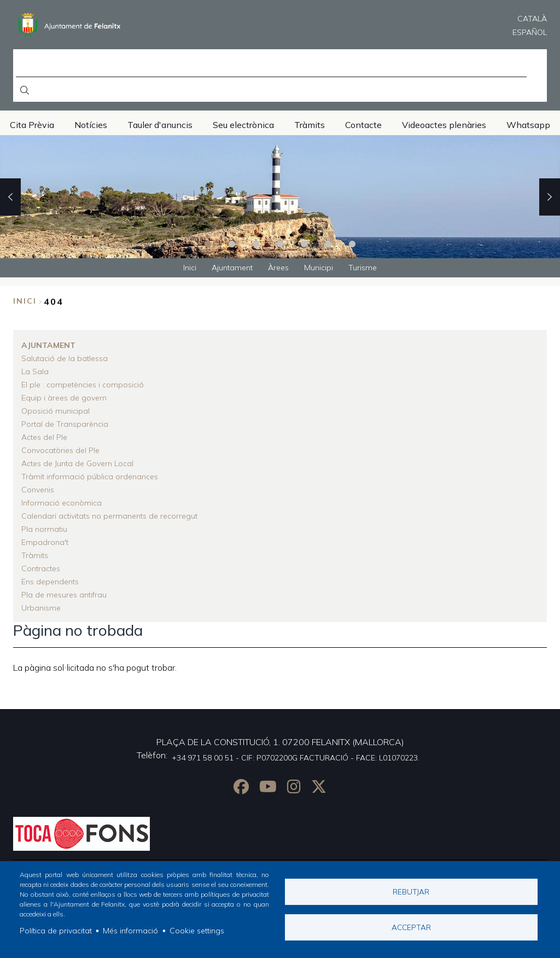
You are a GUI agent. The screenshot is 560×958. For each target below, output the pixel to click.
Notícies (91, 125)
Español (530, 32)
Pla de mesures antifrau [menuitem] (64, 595)
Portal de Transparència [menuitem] (65, 424)
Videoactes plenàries (444, 125)
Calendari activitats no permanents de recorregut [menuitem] (109, 516)
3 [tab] (256, 244)
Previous (10, 197)
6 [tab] (328, 244)
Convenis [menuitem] (38, 490)
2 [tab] (232, 244)
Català (532, 19)
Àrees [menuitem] (278, 268)
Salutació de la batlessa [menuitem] (65, 358)
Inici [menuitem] (190, 268)
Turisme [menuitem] (363, 268)
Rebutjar (411, 892)
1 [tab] (208, 244)
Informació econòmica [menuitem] (62, 503)
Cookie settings (197, 931)
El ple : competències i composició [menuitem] (83, 385)
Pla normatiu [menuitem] (44, 529)
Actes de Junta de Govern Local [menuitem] (77, 463)
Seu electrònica (243, 125)
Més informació (130, 931)
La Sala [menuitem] (35, 371)
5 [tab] (304, 244)
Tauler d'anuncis (160, 125)
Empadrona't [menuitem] (45, 542)
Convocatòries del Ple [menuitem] (60, 450)
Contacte (363, 125)
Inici (25, 301)
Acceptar (411, 927)
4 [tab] (280, 244)
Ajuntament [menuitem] (232, 268)
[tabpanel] (280, 197)
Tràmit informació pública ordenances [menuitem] (90, 477)
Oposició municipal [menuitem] (56, 411)
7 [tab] (352, 244)
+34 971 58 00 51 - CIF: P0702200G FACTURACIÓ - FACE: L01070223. (296, 758)
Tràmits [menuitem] (35, 555)
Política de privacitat (56, 931)
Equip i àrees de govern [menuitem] (64, 398)
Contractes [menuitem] (41, 568)
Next (550, 197)
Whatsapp (528, 125)
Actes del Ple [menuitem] (44, 437)
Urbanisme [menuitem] (41, 608)
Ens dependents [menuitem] (50, 582)
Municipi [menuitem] (319, 268)
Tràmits (310, 125)
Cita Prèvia (32, 125)
